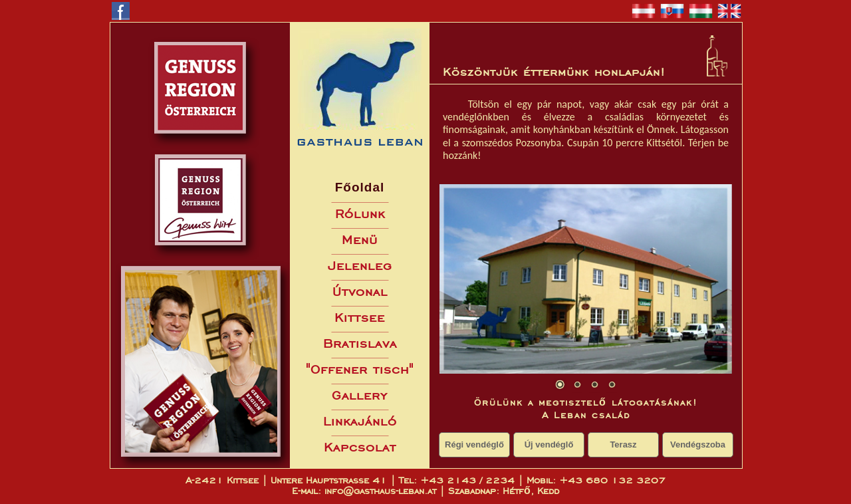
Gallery (360, 395)
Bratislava (360, 343)
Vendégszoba (698, 444)
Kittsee (360, 317)
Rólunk (360, 214)
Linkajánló (360, 421)
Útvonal (360, 292)
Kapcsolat (360, 447)
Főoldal (360, 187)
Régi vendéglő (474, 444)
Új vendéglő (549, 444)
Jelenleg (360, 266)
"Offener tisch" (360, 369)
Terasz (623, 444)
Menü (360, 240)
